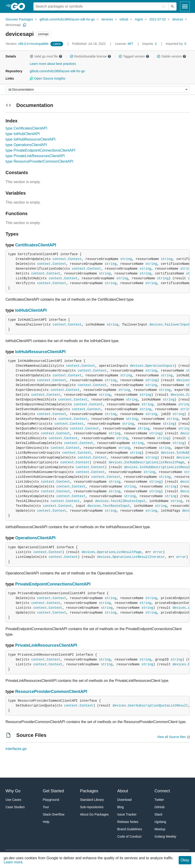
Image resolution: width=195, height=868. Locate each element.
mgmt (139, 19)
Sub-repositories (92, 807)
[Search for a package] (101, 6)
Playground (51, 800)
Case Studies (15, 807)
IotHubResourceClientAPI (40, 352)
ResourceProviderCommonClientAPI (51, 692)
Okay (185, 860)
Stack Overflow (54, 814)
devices (178, 19)
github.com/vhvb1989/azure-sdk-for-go (67, 19)
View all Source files (171, 737)
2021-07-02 (157, 19)
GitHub (160, 807)
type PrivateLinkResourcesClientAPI (35, 156)
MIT (130, 44)
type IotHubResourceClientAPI (31, 139)
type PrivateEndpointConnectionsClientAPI (40, 150)
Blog (120, 807)
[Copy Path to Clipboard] (25, 25)
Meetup (160, 829)
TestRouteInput (116, 506)
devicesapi (13, 25)
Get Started (53, 791)
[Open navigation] (185, 6)
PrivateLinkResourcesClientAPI (46, 645)
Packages (89, 791)
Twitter (159, 800)
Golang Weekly (165, 836)
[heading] (19, 6)
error (158, 552)
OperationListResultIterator (139, 557)
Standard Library (92, 800)
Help (46, 822)
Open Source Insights (47, 78)
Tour (46, 807)
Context (75, 259)
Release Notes (128, 822)
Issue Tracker (127, 814)
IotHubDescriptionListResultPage (154, 462)
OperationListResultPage (119, 552)
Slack (158, 814)
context (59, 259)
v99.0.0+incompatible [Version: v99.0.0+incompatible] (28, 44)
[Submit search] (172, 6)
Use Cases (13, 800)
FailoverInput (177, 325)
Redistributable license (90, 56)
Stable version (172, 56)
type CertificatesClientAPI (26, 128)
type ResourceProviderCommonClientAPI (39, 161)
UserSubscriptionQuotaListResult (158, 706)
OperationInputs (160, 366)
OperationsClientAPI (35, 538)
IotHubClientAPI (31, 310)
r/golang (160, 822)
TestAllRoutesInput (128, 501)
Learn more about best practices (53, 64)
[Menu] (97, 89)
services (107, 19)
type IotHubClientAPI (23, 134)
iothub (124, 19)
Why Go (13, 791)
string (126, 259)
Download (124, 800)
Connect (162, 791)
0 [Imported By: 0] (176, 44)
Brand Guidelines (130, 829)
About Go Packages (95, 814)
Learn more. (14, 862)
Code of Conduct (129, 836)
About (123, 791)
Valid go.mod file (46, 56)
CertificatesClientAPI (36, 245)
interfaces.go (16, 749)
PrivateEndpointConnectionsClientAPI (53, 584)
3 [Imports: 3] (150, 44)
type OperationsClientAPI (26, 145)
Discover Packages (19, 19)
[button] (32, 56)
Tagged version (134, 56)
